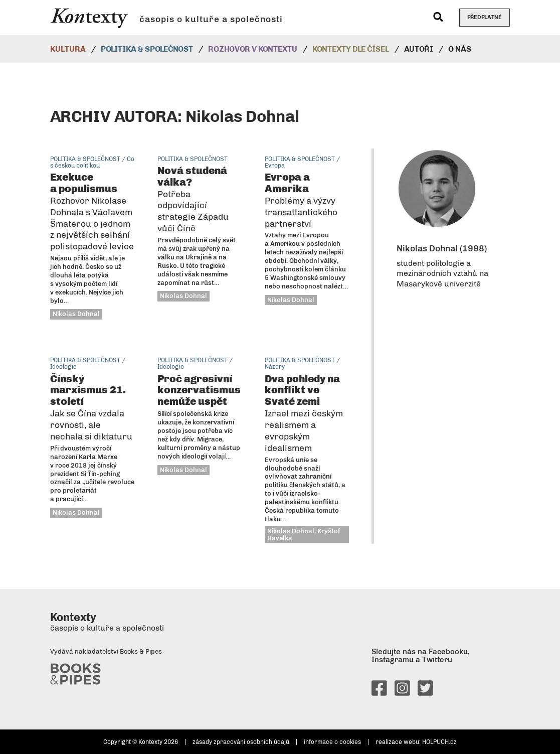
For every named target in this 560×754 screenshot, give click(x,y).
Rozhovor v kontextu (253, 49)
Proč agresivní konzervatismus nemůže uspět (199, 390)
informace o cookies (332, 742)
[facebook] (379, 692)
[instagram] (402, 692)
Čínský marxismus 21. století (91, 407)
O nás (460, 49)
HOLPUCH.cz (439, 742)
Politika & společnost (147, 49)
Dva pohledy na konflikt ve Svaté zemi (304, 413)
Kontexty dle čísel (351, 49)
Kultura (68, 49)
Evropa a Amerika (301, 200)
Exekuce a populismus (92, 211)
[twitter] (425, 692)
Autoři (419, 49)
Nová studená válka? (193, 199)
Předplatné (485, 17)
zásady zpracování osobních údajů (241, 742)
